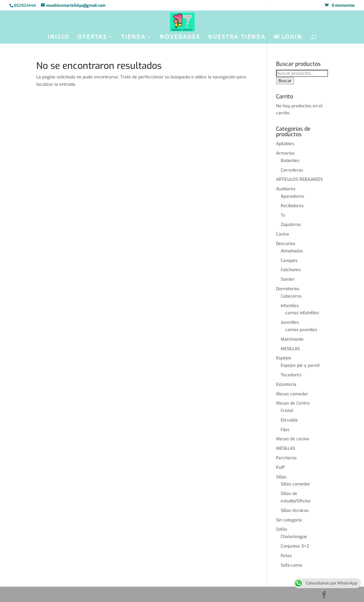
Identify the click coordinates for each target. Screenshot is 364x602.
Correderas (292, 170)
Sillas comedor (295, 484)
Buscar (285, 81)
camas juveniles (301, 330)
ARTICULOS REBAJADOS (299, 179)
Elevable (289, 420)
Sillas (281, 477)
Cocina (283, 234)
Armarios (285, 153)
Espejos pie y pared (300, 365)
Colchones (291, 270)
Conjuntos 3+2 (295, 546)
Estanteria (286, 384)
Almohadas (292, 251)
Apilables (285, 144)
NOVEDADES (180, 38)
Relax (286, 556)
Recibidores (292, 206)
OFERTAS (92, 38)
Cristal (287, 411)
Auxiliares (286, 189)
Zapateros (291, 225)
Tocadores (291, 375)
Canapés (289, 261)
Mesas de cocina (293, 439)
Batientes (290, 161)
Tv (283, 215)
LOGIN (288, 37)
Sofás (282, 529)
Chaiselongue (294, 537)
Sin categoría (289, 520)
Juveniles (290, 322)
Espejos (284, 358)
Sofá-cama (291, 565)
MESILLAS (290, 349)
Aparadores (292, 196)
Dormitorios (288, 289)
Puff (280, 467)
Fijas (285, 430)
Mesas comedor (292, 394)
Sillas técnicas (295, 511)
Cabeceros (291, 296)
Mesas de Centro (293, 403)
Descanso (286, 244)
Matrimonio (292, 339)
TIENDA (133, 38)
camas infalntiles (302, 313)
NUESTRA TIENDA (237, 38)
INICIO (59, 38)
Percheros (286, 458)
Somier (288, 279)
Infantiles (290, 306)
